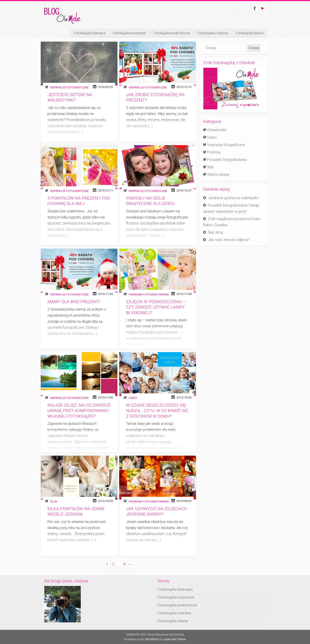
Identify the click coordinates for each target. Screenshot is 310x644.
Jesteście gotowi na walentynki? (234, 198)
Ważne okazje (218, 175)
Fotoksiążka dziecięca (90, 33)
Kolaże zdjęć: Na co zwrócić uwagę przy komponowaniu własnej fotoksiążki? (79, 411)
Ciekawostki (217, 130)
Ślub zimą (215, 232)
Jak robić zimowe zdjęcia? (229, 240)
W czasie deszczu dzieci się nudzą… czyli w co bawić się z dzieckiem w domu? (157, 411)
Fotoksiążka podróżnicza (172, 33)
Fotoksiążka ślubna (250, 33)
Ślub (54, 501)
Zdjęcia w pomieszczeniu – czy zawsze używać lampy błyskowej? (156, 307)
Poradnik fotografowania (149, 294)
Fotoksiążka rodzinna (213, 33)
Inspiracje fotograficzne (69, 87)
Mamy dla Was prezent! (74, 302)
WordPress (152, 639)
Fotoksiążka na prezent (129, 33)
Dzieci (133, 398)
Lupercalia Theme (174, 639)
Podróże (214, 152)
